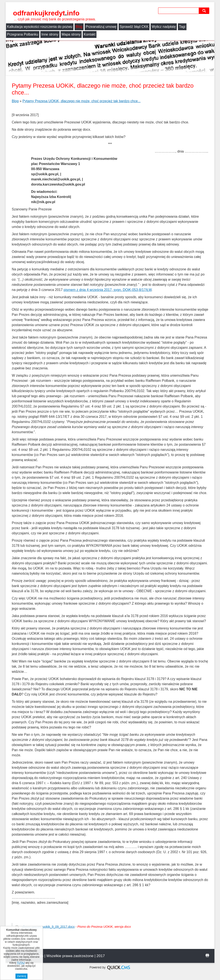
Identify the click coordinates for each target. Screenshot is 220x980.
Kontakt (90, 34)
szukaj (205, 11)
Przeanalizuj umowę (101, 27)
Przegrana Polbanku (23, 34)
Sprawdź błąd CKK (134, 27)
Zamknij (21, 976)
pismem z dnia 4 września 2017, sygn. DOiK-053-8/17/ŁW (108, 290)
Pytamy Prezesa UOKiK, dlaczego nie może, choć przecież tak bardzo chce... (82, 101)
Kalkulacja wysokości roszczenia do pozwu (40, 27)
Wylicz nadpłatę (164, 27)
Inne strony (50, 34)
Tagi (182, 27)
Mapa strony (71, 34)
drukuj (207, 955)
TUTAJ (21, 963)
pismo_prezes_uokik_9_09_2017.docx (48, 927)
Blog (79, 27)
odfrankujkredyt (46, 13)
